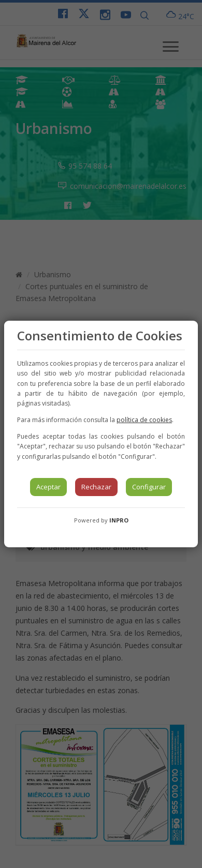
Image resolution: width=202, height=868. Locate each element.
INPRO (119, 520)
